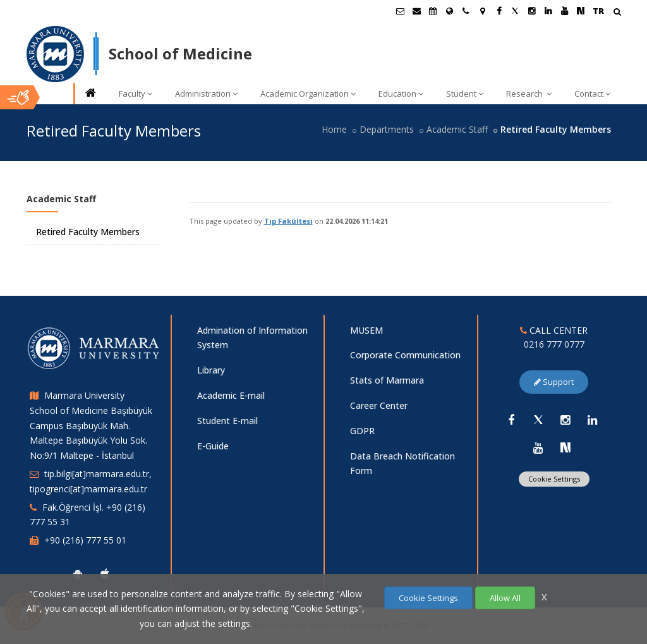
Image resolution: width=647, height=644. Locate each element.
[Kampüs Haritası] (482, 11)
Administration (206, 94)
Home (334, 129)
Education (401, 94)
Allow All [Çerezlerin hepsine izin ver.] (505, 598)
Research (529, 94)
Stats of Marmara (387, 380)
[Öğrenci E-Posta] (400, 11)
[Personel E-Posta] (416, 11)
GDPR (362, 431)
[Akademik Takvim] (433, 11)
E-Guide (213, 446)
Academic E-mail (231, 395)
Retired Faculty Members (88, 232)
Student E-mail (227, 421)
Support (554, 382)
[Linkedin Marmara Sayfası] (548, 11)
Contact (592, 94)
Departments (387, 129)
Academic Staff (457, 129)
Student (465, 94)
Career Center (379, 405)
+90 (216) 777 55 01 (85, 540)
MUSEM (366, 330)
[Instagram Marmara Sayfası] (531, 11)
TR (598, 11)
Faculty (136, 94)
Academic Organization (308, 94)
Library (211, 370)
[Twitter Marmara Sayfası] (515, 11)
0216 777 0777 (554, 344)
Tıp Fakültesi (288, 221)
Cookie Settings (554, 479)
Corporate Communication (405, 355)
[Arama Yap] (617, 13)
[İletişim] (466, 11)
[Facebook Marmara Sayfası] (499, 11)
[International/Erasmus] (449, 11)
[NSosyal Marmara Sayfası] (581, 11)
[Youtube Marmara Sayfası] (564, 11)
